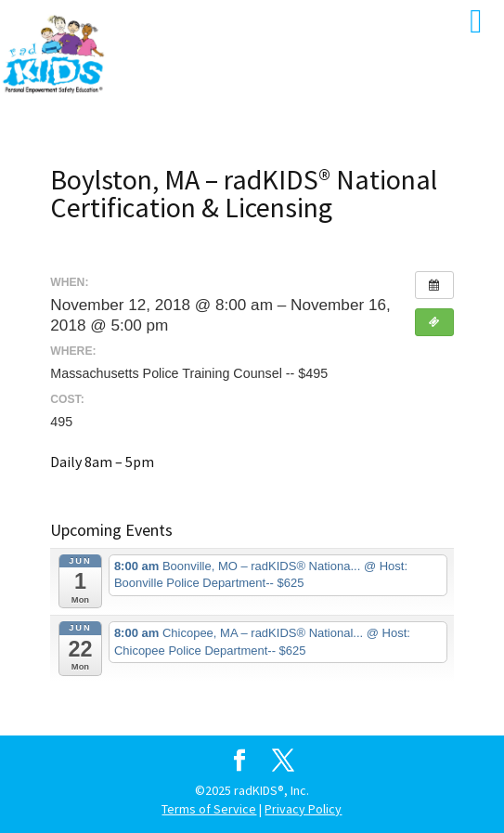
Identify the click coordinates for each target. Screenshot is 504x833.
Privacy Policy (303, 809)
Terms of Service (209, 809)
